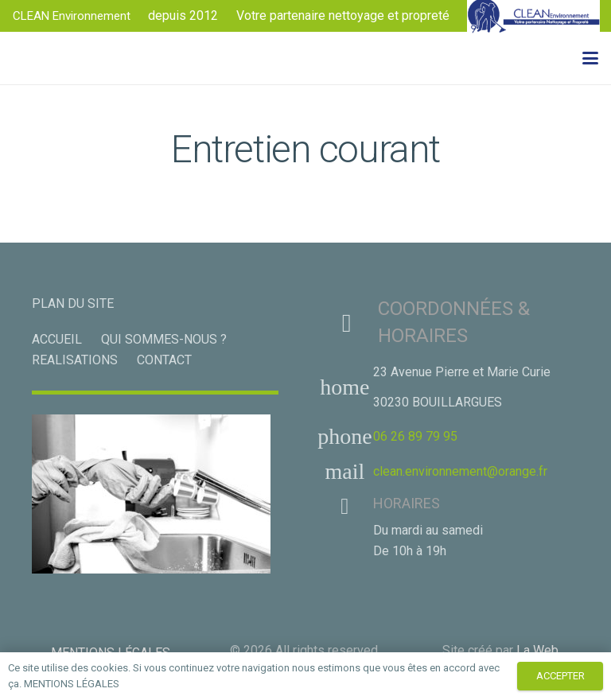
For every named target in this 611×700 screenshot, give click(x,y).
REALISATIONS (75, 360)
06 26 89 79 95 (415, 436)
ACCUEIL (57, 339)
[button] (590, 58)
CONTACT (164, 360)
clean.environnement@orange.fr (460, 471)
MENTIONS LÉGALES (72, 684)
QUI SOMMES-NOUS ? (164, 339)
